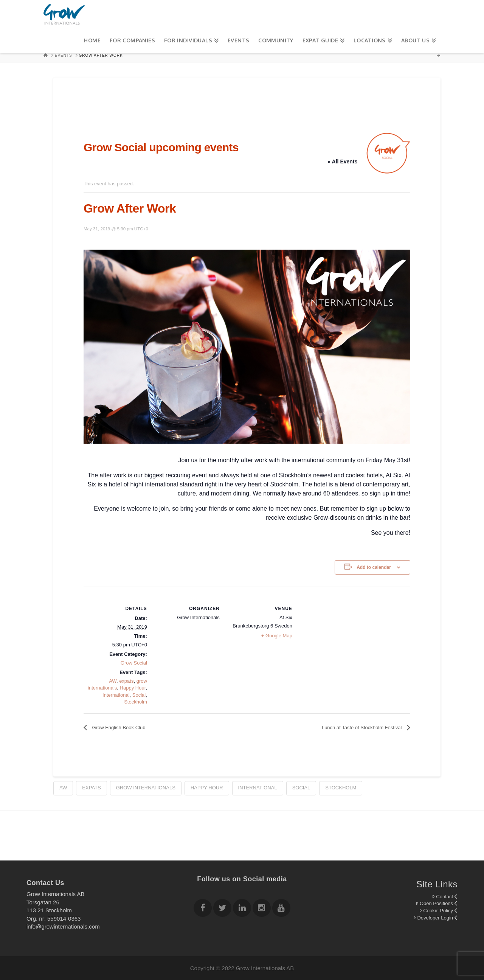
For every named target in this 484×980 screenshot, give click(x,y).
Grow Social (134, 663)
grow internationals (146, 788)
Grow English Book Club (118, 728)
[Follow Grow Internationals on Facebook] (203, 909)
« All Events (342, 162)
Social (139, 695)
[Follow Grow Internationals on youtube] (281, 909)
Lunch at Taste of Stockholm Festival (362, 728)
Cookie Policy (438, 911)
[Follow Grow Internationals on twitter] (222, 909)
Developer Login (435, 918)
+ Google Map (277, 636)
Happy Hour (133, 688)
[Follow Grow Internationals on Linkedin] (242, 909)
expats (126, 681)
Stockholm (136, 702)
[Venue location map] (341, 639)
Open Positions (437, 903)
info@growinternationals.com (63, 926)
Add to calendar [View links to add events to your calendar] (374, 567)
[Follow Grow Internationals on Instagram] (262, 909)
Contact (445, 897)
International (116, 695)
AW (113, 681)
